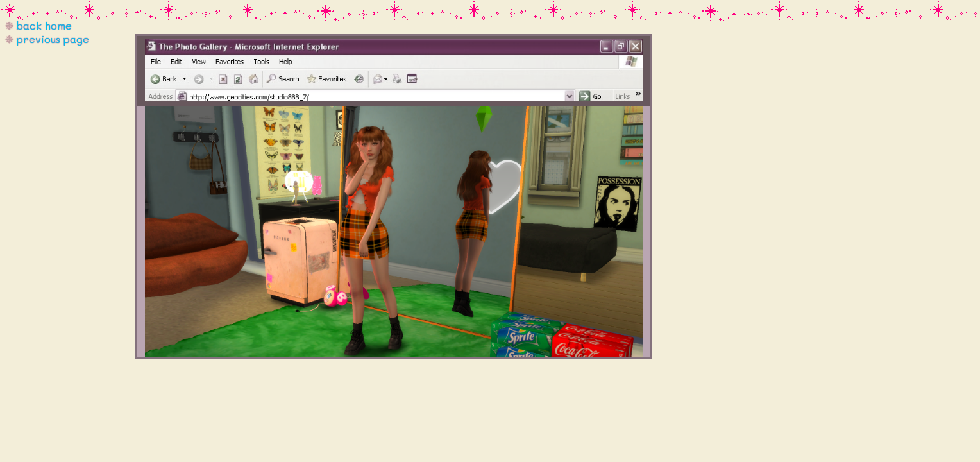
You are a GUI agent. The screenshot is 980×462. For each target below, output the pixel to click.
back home (44, 25)
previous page (53, 39)
